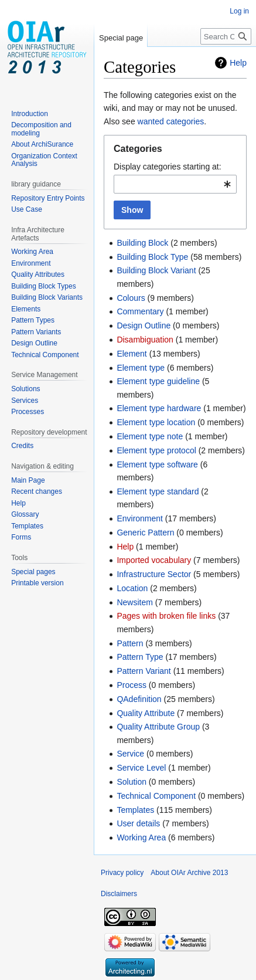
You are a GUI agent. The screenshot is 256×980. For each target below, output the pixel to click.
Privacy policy (122, 873)
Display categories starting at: (168, 167)
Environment (140, 518)
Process (132, 685)
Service (130, 754)
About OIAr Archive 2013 (189, 873)
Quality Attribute (146, 713)
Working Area (141, 837)
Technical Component (156, 796)
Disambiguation (145, 340)
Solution (132, 782)
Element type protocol (156, 450)
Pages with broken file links (166, 616)
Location (132, 588)
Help (238, 63)
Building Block (142, 243)
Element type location (156, 422)
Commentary (140, 311)
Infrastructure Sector (154, 574)
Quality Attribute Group (158, 727)
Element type (141, 368)
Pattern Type (140, 657)
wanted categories (171, 121)
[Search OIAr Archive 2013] (226, 36)
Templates (135, 810)
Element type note (150, 436)
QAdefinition (139, 699)
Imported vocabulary (154, 560)
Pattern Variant (144, 671)
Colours (131, 298)
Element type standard (158, 491)
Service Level (141, 768)
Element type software (157, 464)
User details (138, 823)
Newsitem (134, 602)
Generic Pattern (145, 533)
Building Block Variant (156, 270)
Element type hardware (159, 408)
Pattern (130, 643)
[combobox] (175, 184)
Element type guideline (158, 381)
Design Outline (144, 325)
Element (132, 354)
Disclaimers (119, 894)
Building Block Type (152, 257)
